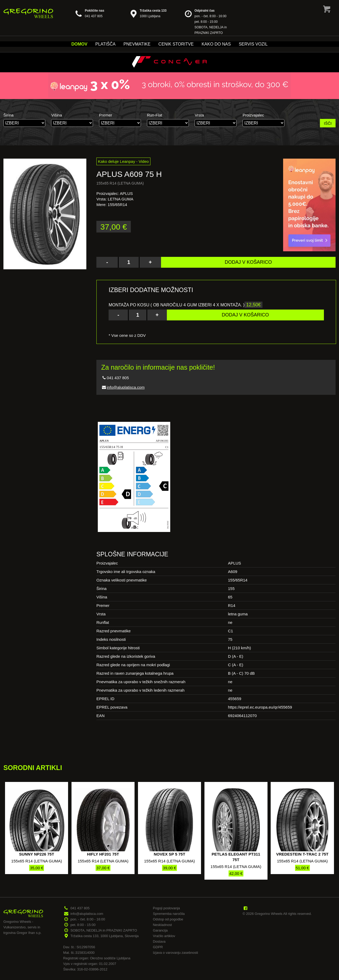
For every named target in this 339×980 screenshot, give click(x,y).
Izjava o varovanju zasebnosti (175, 953)
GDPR (158, 947)
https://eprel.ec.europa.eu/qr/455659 (260, 707)
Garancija (160, 930)
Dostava (159, 941)
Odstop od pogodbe (168, 919)
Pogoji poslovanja (166, 908)
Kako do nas (216, 44)
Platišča (105, 44)
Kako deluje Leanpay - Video (123, 161)
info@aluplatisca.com (126, 387)
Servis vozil (253, 44)
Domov (79, 44)
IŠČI (328, 123)
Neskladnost (162, 925)
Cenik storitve (176, 44)
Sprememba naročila (169, 914)
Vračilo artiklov (164, 936)
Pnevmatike (137, 44)
